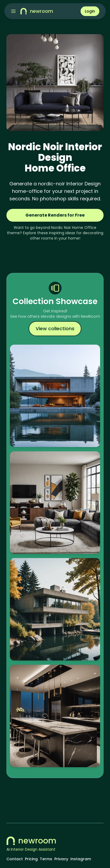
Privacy (61, 859)
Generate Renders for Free (55, 215)
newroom (31, 841)
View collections (55, 329)
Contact (15, 859)
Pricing (31, 859)
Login (90, 11)
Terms (46, 859)
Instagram (81, 859)
